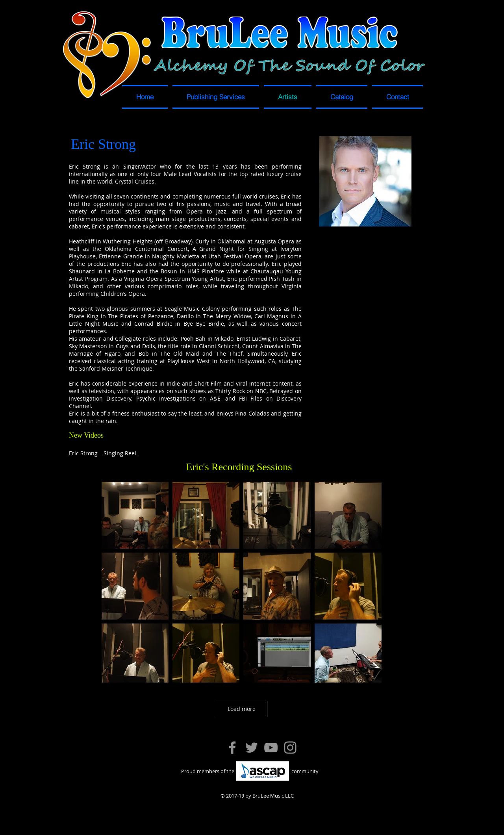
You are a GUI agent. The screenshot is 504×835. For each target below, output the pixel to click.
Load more (242, 709)
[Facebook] (232, 748)
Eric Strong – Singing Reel (103, 453)
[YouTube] (271, 748)
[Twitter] (252, 748)
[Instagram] (290, 748)
